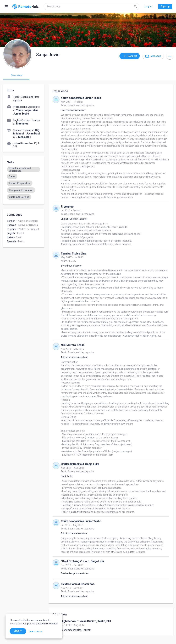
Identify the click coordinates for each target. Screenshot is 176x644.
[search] (91, 7)
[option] (24, 170)
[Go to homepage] (26, 7)
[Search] (136, 7)
